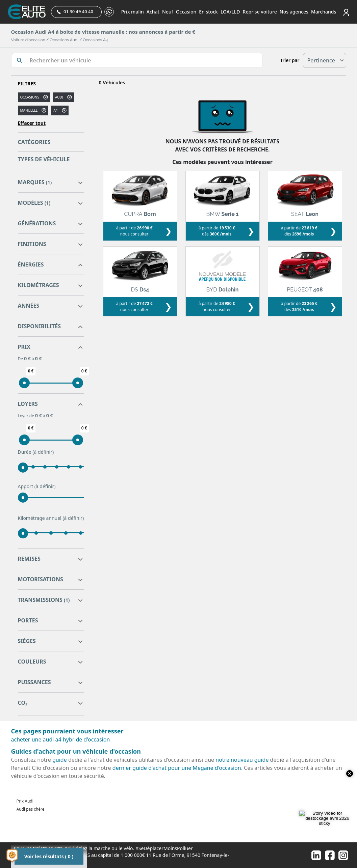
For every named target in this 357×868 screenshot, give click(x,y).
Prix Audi (25, 801)
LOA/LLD (230, 12)
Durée (36, 452)
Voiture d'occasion (28, 40)
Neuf (168, 12)
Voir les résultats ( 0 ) (49, 856)
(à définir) (43, 452)
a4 (55, 110)
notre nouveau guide (242, 760)
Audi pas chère (31, 809)
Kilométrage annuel (51, 518)
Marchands (324, 12)
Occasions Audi (64, 40)
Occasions (30, 97)
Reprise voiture (260, 12)
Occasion (186, 12)
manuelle (29, 110)
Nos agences (294, 12)
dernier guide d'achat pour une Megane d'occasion (177, 768)
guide (60, 760)
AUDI (59, 97)
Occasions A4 (95, 40)
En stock (208, 12)
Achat (153, 12)
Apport (37, 486)
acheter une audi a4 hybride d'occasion (61, 739)
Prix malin (133, 12)
